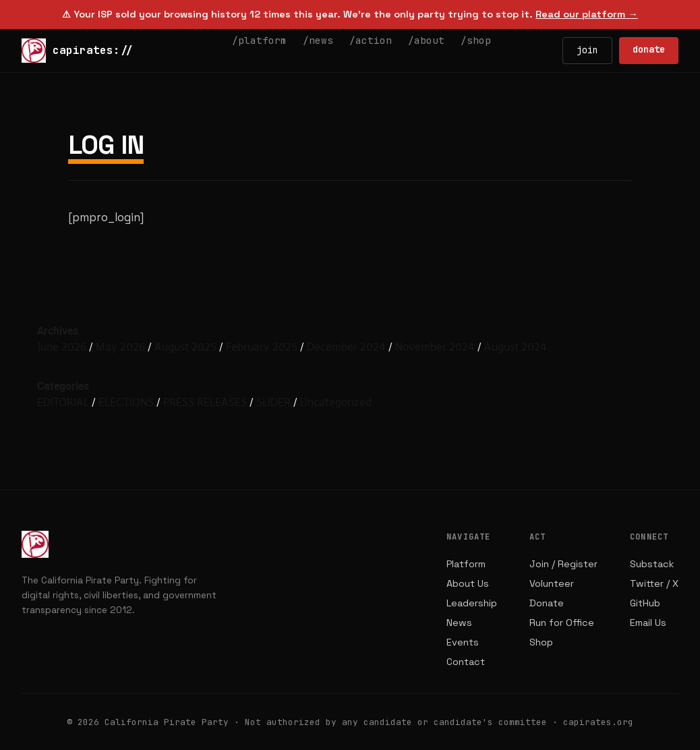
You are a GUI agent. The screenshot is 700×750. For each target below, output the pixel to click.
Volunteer (552, 583)
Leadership (472, 603)
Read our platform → (586, 14)
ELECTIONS (126, 402)
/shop (476, 40)
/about (426, 40)
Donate (547, 603)
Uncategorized (336, 402)
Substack (652, 564)
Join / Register (563, 564)
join (587, 50)
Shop (541, 642)
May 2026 (120, 347)
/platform (259, 40)
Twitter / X (654, 583)
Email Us (648, 623)
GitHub (645, 603)
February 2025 (262, 347)
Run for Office (562, 623)
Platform (466, 564)
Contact (466, 662)
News (459, 623)
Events (463, 642)
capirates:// (78, 51)
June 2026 (62, 347)
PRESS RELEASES (205, 402)
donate (649, 49)
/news (318, 40)
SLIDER (273, 402)
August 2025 (185, 347)
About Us (468, 583)
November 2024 (435, 347)
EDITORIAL (63, 402)
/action (371, 40)
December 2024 (346, 347)
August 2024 (516, 347)
